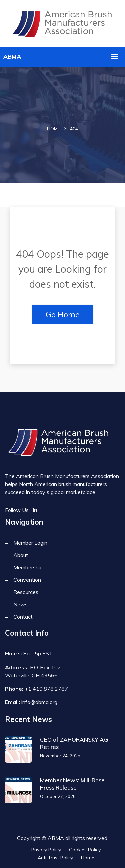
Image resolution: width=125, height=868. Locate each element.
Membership (28, 567)
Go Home (63, 314)
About (21, 555)
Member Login (30, 543)
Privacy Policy (46, 850)
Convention (27, 580)
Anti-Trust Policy (55, 858)
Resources (26, 592)
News (20, 604)
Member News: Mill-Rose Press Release (72, 784)
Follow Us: (17, 510)
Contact (23, 617)
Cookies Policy (85, 850)
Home (54, 129)
